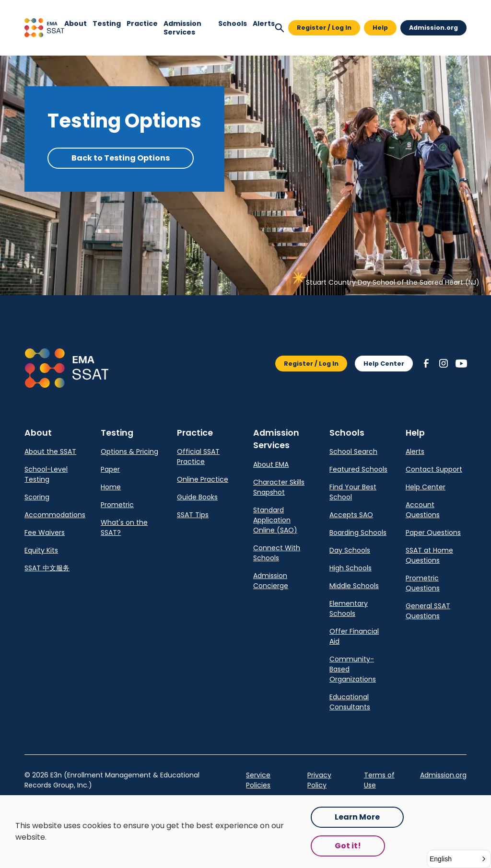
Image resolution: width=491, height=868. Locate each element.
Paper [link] (110, 469)
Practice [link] (142, 23)
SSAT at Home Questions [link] (429, 555)
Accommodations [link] (55, 515)
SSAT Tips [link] (193, 515)
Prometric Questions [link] (423, 583)
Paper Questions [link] (433, 532)
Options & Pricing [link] (129, 451)
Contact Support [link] (434, 469)
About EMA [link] (271, 464)
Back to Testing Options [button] (121, 158)
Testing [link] (107, 23)
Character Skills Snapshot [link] (279, 487)
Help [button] (380, 28)
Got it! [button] (348, 846)
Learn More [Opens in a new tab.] (357, 817)
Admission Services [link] (182, 28)
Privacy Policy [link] (319, 780)
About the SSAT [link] (50, 451)
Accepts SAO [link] (351, 515)
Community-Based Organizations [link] (353, 669)
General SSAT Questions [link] (428, 611)
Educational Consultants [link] (350, 702)
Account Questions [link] (423, 510)
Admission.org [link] (443, 775)
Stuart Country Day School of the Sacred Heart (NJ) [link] (393, 282)
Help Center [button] (384, 364)
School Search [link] (353, 451)
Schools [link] (233, 23)
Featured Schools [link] (358, 469)
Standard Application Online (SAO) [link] (275, 520)
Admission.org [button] (433, 28)
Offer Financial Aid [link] (354, 636)
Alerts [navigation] (264, 23)
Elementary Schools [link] (349, 608)
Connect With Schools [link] (277, 553)
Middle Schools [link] (354, 586)
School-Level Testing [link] (46, 474)
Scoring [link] (37, 497)
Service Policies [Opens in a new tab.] (258, 780)
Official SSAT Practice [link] (198, 457)
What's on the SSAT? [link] (124, 527)
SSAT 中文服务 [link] (47, 568)
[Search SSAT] (280, 28)
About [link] (76, 23)
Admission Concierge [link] (271, 581)
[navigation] (76, 28)
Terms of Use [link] (379, 780)
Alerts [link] (415, 451)
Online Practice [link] (203, 479)
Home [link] (111, 487)
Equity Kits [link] (41, 550)
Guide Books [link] (197, 497)
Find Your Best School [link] (353, 492)
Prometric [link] (117, 505)
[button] (44, 28)
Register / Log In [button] (324, 28)
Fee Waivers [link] (45, 532)
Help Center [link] (426, 487)
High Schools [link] (351, 568)
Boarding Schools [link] (358, 532)
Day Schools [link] (350, 550)
